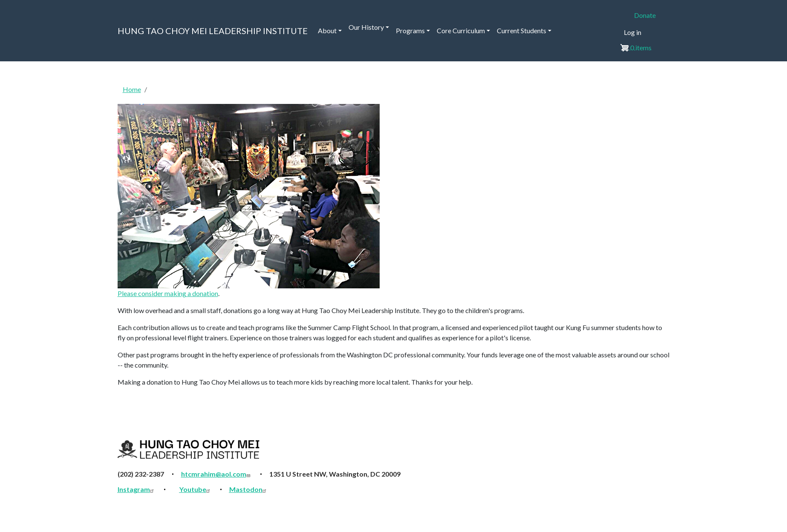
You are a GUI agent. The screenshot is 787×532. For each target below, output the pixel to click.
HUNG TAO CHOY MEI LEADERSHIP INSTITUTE (213, 31)
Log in (633, 32)
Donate (645, 15)
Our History (366, 27)
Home (132, 89)
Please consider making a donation (168, 293)
